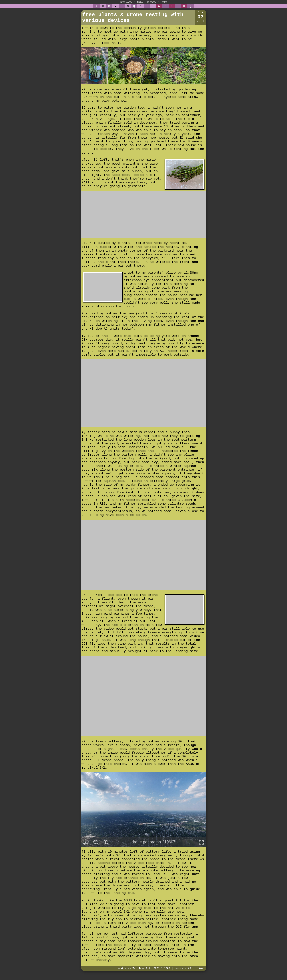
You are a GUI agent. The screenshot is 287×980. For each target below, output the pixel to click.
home (164, 2)
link (200, 969)
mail (140, 2)
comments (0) (183, 969)
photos (152, 2)
